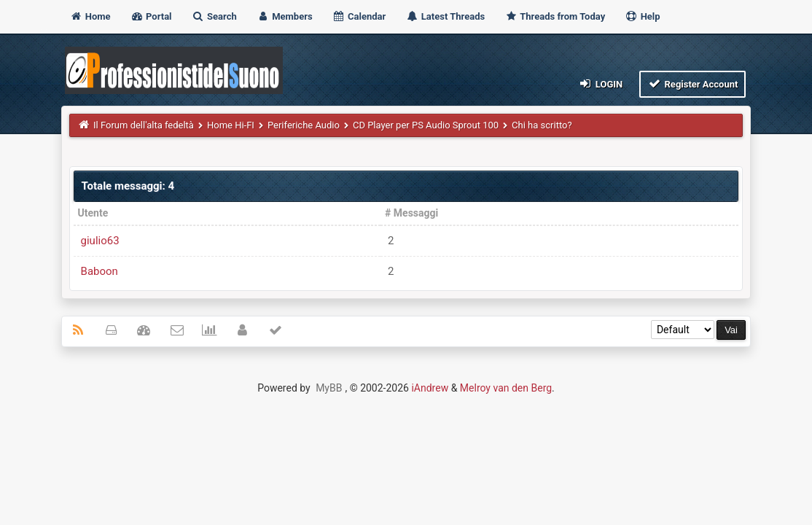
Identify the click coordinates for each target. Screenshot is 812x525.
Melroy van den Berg (506, 388)
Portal (151, 16)
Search (214, 16)
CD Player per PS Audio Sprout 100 (426, 125)
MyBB (329, 388)
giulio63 (100, 241)
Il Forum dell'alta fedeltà (144, 125)
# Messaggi (411, 213)
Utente (93, 213)
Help (642, 16)
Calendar (359, 16)
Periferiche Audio (304, 125)
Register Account (693, 83)
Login (600, 83)
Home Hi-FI (231, 125)
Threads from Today (555, 16)
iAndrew (430, 388)
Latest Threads (446, 16)
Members (285, 16)
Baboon (99, 271)
